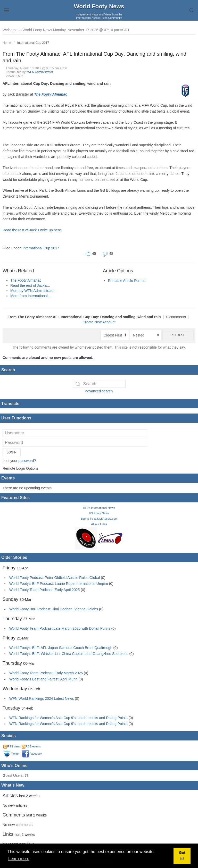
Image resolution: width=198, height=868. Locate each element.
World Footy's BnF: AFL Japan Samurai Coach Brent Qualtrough (61, 648)
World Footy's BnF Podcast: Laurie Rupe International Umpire (59, 584)
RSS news (12, 746)
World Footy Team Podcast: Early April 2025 (44, 590)
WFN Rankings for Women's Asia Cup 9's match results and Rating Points (69, 718)
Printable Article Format (127, 281)
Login (12, 452)
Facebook (32, 754)
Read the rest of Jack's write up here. (32, 230)
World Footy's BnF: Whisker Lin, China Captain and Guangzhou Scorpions (69, 654)
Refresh (178, 335)
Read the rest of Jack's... (30, 285)
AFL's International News (99, 508)
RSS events (31, 746)
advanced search (99, 391)
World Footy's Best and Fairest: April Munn (43, 679)
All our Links (99, 524)
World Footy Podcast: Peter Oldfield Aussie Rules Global (55, 578)
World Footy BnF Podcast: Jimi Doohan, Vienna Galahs (54, 609)
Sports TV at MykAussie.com (99, 519)
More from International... (30, 296)
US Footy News (99, 513)
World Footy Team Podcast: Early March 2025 (46, 673)
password (26, 461)
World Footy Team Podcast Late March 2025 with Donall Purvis (60, 628)
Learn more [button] (19, 859)
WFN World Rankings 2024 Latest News (42, 698)
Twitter (11, 754)
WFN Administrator (40, 72)
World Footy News (99, 6)
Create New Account (99, 322)
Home (7, 43)
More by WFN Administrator (32, 291)
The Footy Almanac (51, 94)
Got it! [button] (182, 856)
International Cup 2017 (33, 43)
